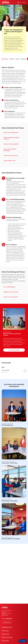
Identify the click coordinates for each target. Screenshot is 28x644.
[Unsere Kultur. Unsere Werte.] (14, 446)
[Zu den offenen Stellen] (14, 350)
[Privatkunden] (5, 2)
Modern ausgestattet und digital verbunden (14, 139)
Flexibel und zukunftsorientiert (14, 133)
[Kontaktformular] (7, 622)
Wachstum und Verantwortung (14, 292)
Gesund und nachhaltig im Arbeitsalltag (14, 150)
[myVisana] (18, 2)
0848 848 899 (9, 618)
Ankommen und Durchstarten (14, 297)
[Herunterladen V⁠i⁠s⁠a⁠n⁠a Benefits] (25, 371)
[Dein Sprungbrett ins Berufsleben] (14, 522)
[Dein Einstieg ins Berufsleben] (14, 484)
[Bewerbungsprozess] (14, 409)
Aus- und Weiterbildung (14, 287)
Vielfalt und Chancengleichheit (14, 144)
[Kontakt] (23, 641)
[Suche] (21, 2)
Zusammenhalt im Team (14, 161)
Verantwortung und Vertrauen (14, 156)
